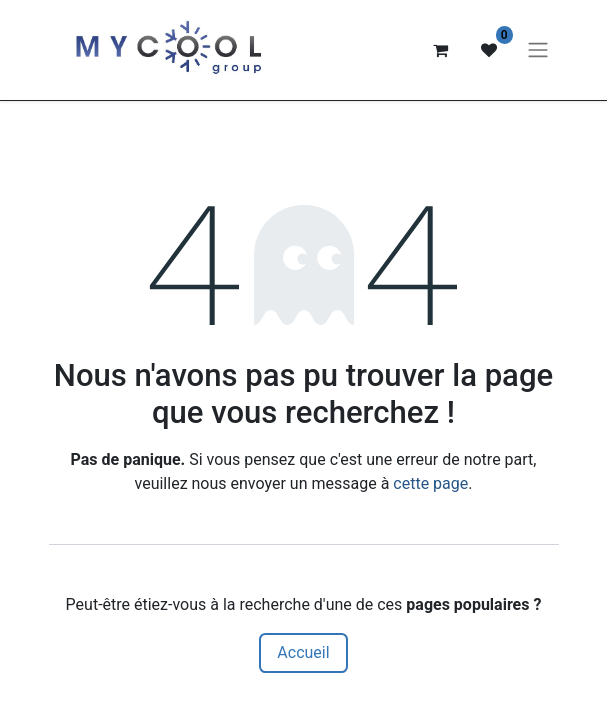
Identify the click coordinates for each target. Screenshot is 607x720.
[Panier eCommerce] (441, 50)
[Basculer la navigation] (538, 50)
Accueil (303, 652)
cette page (430, 483)
